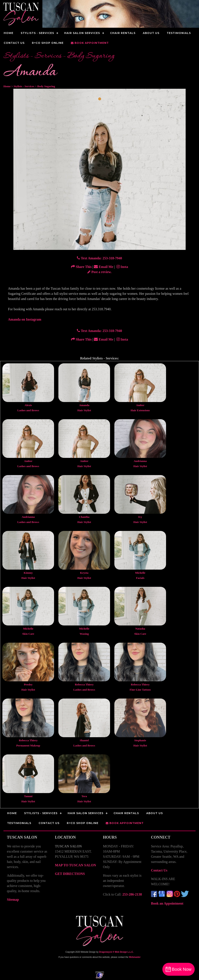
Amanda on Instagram (25, 319)
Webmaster (135, 957)
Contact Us (159, 870)
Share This (81, 267)
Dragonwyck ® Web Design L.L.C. (116, 952)
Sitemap (13, 900)
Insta (122, 267)
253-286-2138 (132, 894)
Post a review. (99, 272)
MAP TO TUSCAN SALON (75, 865)
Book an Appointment (167, 903)
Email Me (103, 267)
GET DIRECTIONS (70, 874)
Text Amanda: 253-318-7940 (99, 258)
